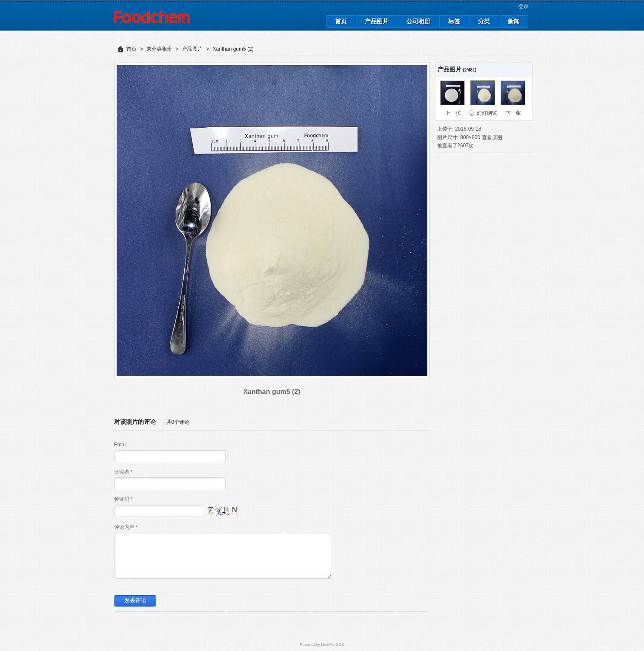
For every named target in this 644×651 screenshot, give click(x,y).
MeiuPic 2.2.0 (333, 645)
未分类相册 (159, 49)
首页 (132, 49)
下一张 (513, 113)
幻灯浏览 (487, 113)
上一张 (453, 113)
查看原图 (492, 137)
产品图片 (192, 49)
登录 (524, 6)
